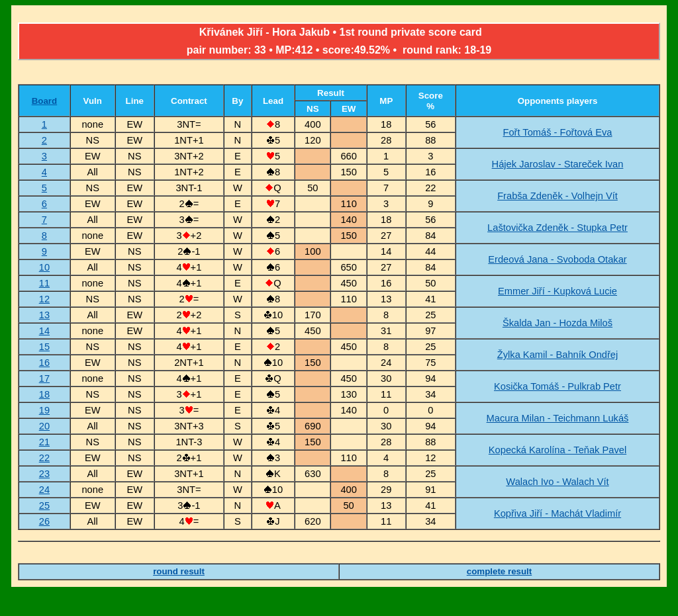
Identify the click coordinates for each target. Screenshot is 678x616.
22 (44, 458)
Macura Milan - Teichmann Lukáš (558, 418)
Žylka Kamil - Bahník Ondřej (557, 355)
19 (44, 410)
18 (44, 394)
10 (44, 267)
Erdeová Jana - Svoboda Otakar (557, 259)
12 (44, 299)
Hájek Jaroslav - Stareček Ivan (558, 164)
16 (44, 363)
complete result (500, 571)
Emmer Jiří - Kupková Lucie (557, 291)
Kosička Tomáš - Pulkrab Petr (557, 386)
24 (44, 490)
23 (44, 474)
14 (44, 331)
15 (44, 347)
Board (45, 101)
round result (179, 571)
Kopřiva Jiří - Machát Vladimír (557, 513)
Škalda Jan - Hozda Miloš (557, 323)
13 (44, 315)
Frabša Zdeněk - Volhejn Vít (557, 196)
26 (44, 521)
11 (44, 283)
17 (44, 378)
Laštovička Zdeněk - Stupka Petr (557, 228)
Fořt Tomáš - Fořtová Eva (557, 132)
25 (44, 506)
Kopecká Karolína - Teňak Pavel (557, 450)
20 (44, 426)
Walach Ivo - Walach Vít (557, 482)
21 (44, 442)
